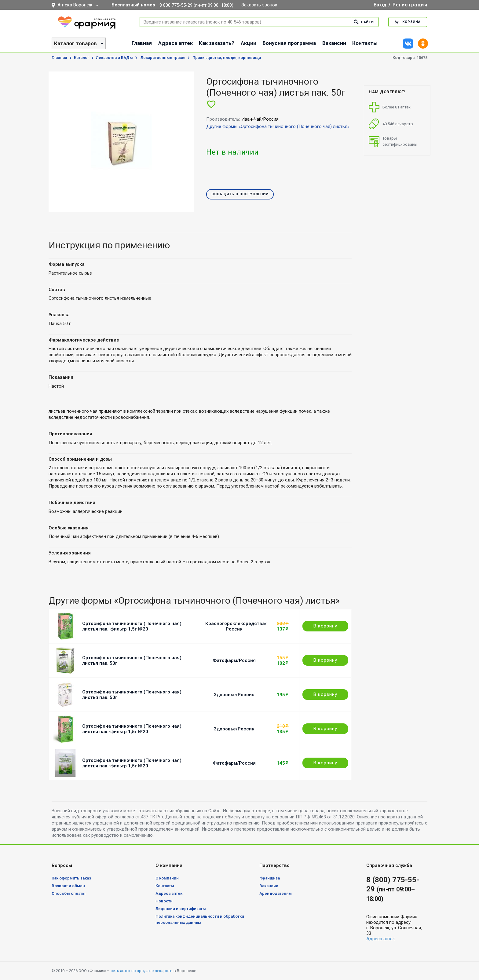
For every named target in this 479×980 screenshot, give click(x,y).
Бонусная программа (289, 43)
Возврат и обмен (68, 886)
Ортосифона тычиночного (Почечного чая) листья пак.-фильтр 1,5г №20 (132, 626)
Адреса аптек (176, 43)
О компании (167, 878)
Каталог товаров (75, 43)
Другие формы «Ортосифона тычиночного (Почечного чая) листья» (278, 126)
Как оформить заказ (71, 878)
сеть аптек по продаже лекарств (142, 971)
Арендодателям (276, 893)
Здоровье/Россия (234, 695)
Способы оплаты (69, 893)
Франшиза (270, 878)
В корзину (325, 626)
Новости (164, 901)
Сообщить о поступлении (240, 194)
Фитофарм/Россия (234, 660)
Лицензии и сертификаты (181, 909)
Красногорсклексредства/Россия (236, 626)
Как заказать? (217, 43)
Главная (142, 43)
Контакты (365, 43)
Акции (249, 43)
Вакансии (334, 43)
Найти (364, 22)
